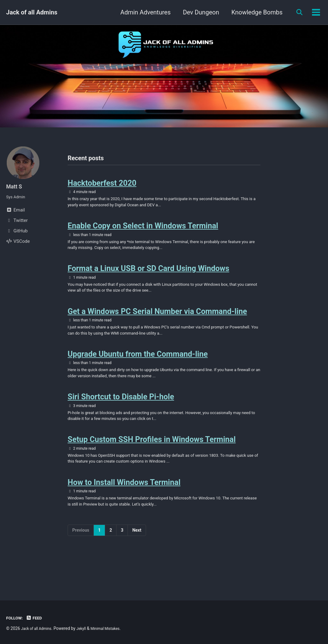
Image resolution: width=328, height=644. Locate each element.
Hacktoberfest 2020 (102, 185)
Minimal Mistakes (113, 628)
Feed (37, 618)
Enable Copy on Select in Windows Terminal (143, 232)
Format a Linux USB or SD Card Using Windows (148, 279)
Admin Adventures (142, 12)
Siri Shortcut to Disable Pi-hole (121, 419)
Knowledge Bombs (254, 12)
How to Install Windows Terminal (124, 512)
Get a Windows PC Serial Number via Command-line (157, 325)
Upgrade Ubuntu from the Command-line (138, 372)
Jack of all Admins (32, 12)
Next (137, 563)
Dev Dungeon (198, 12)
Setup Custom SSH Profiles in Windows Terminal (152, 466)
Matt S (15, 186)
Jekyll (86, 628)
